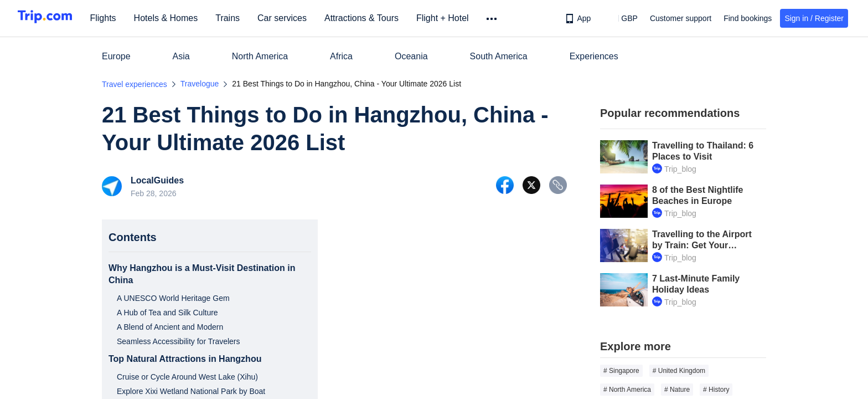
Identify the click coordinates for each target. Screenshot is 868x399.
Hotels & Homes (180, 18)
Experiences (594, 56)
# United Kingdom (679, 371)
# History (716, 390)
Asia (181, 56)
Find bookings (748, 18)
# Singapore (621, 371)
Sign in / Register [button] (814, 18)
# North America (627, 390)
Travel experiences (135, 84)
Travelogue (200, 84)
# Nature (677, 390)
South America (499, 56)
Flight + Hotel (456, 18)
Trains (242, 18)
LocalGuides (157, 181)
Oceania (411, 56)
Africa (341, 56)
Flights (117, 18)
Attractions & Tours (375, 18)
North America (260, 56)
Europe (116, 56)
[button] (621, 18)
